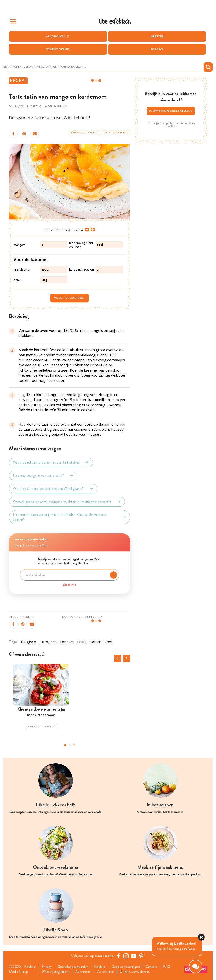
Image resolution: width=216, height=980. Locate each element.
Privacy (47, 967)
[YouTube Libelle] (134, 956)
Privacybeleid (171, 126)
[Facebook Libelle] (118, 956)
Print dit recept (116, 133)
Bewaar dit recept (84, 133)
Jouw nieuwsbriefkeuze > (171, 111)
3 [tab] (74, 745)
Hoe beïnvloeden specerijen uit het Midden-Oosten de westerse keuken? (70, 517)
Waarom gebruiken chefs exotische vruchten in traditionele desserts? (67, 502)
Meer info (70, 584)
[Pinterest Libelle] (141, 956)
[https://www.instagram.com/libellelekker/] (126, 956)
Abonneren (83, 972)
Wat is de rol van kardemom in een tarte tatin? (51, 462)
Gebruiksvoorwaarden (73, 967)
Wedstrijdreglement (56, 972)
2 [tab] (70, 745)
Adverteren (106, 972)
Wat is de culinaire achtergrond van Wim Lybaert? (53, 489)
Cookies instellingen (126, 967)
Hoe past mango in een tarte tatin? (43, 476)
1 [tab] (65, 745)
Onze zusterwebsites (135, 972)
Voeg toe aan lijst (70, 298)
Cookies (100, 967)
